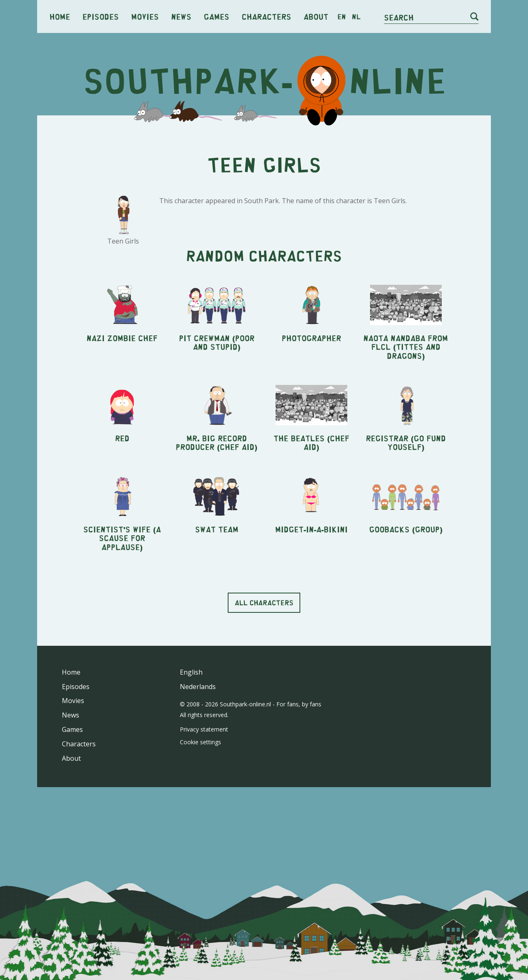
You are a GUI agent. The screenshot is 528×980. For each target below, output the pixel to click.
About (316, 16)
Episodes (101, 16)
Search (399, 17)
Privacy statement (204, 845)
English (191, 788)
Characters (266, 16)
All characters (264, 718)
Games (217, 16)
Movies (145, 16)
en (342, 16)
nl (356, 16)
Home (60, 16)
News (181, 16)
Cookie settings (200, 857)
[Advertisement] (264, 185)
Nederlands (198, 802)
